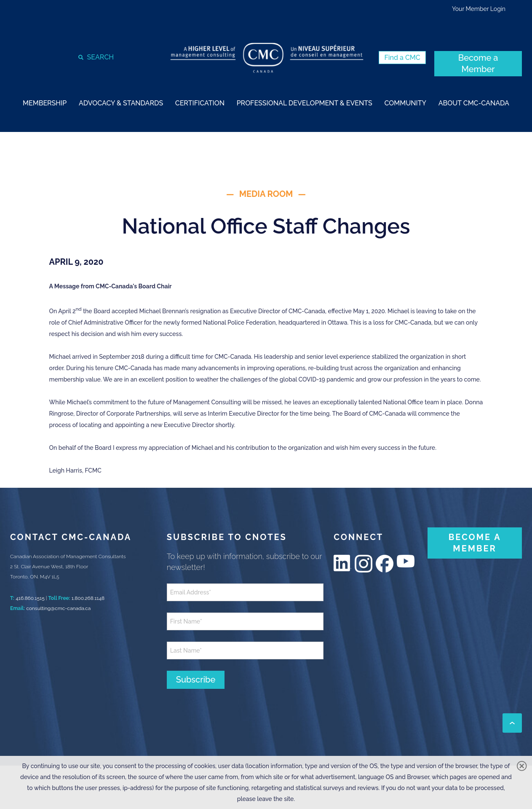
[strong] (45, 103)
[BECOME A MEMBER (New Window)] (475, 543)
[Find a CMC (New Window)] (402, 58)
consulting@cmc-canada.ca (58, 608)
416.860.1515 (30, 598)
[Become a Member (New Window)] (478, 64)
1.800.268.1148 (88, 598)
